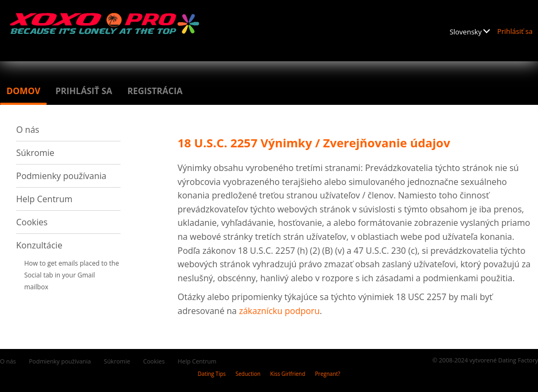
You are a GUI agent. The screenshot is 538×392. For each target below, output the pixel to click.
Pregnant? (328, 374)
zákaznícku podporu (279, 311)
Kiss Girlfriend (288, 374)
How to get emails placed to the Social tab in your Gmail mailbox (72, 275)
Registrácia (155, 91)
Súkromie (35, 153)
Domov (23, 91)
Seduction (248, 374)
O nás (28, 130)
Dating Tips (212, 374)
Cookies (32, 222)
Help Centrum (44, 199)
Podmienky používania (61, 176)
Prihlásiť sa (515, 31)
